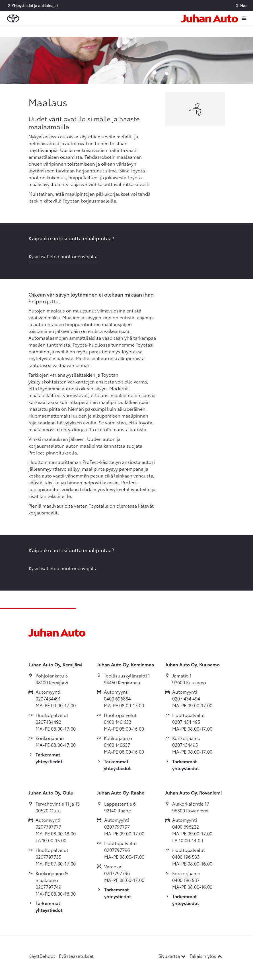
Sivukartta (173, 956)
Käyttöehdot (42, 956)
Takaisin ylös (206, 956)
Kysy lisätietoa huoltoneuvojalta (63, 256)
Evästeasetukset (76, 956)
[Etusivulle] (209, 18)
